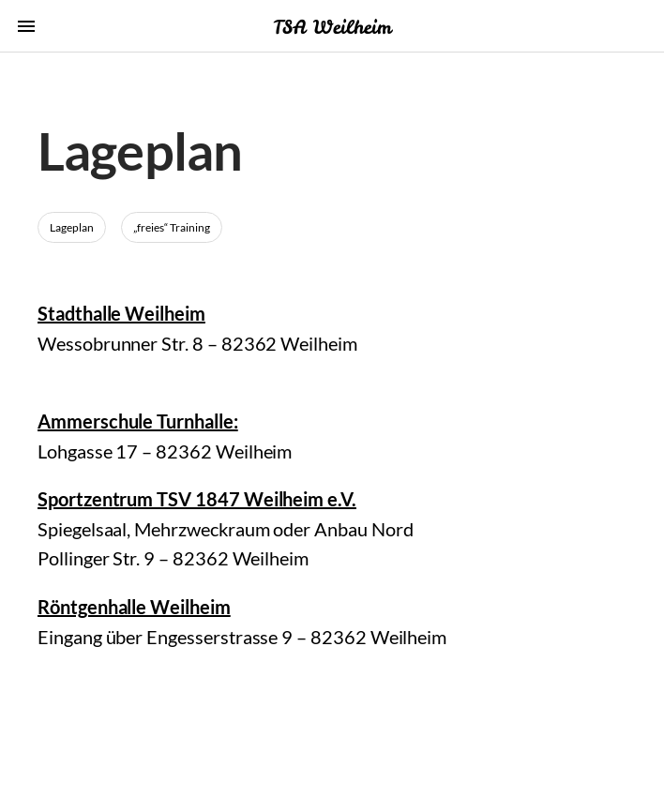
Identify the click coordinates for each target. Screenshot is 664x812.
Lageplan (72, 227)
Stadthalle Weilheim (121, 313)
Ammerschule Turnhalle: (138, 421)
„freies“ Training (172, 227)
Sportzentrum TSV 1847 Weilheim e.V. (197, 499)
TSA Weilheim (332, 27)
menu (26, 26)
